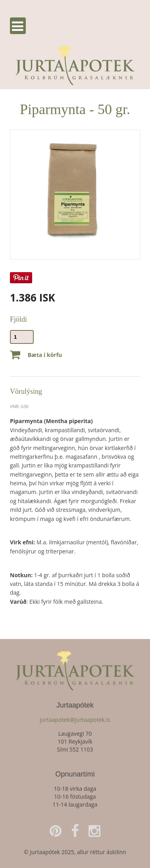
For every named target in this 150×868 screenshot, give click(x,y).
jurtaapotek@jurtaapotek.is (75, 720)
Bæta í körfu (36, 355)
